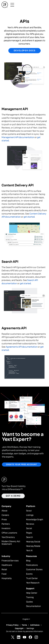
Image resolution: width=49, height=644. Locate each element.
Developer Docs (24, 51)
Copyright (19, 628)
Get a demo (13, 496)
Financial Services (10, 561)
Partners (6, 524)
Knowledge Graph (35, 520)
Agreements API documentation (22, 347)
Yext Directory (8, 537)
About (4, 511)
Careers (5, 515)
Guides (29, 602)
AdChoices (35, 625)
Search (29, 537)
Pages (29, 533)
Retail (4, 570)
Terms (24, 625)
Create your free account (22, 464)
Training (30, 597)
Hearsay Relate (33, 546)
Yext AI (29, 551)
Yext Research (33, 583)
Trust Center (32, 578)
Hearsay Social (33, 542)
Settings (30, 628)
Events (29, 574)
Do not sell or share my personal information (25, 631)
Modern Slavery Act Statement (11, 543)
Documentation (33, 606)
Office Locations (9, 533)
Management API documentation (18, 137)
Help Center (32, 593)
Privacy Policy (12, 625)
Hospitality (7, 578)
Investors (6, 528)
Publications (32, 565)
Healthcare (7, 565)
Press (4, 520)
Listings (30, 515)
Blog (28, 561)
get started (29, 217)
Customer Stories (34, 570)
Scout (29, 511)
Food (4, 574)
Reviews (30, 524)
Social (29, 528)
